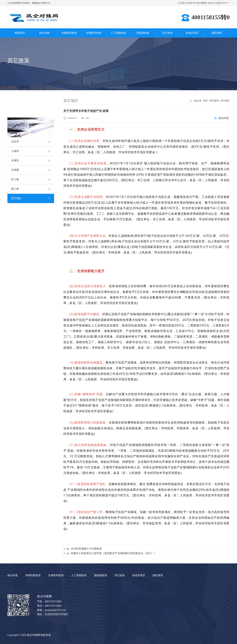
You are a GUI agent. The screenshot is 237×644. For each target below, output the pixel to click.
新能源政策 (143, 33)
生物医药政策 (94, 33)
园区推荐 (217, 33)
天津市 (33, 161)
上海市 (33, 151)
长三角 (33, 180)
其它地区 (33, 198)
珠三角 (33, 189)
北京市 (33, 142)
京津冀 (33, 170)
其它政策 (168, 33)
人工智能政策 (118, 33)
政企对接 (44, 33)
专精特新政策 (69, 33)
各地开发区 (192, 33)
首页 (205, 101)
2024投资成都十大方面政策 (86, 549)
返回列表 (224, 118)
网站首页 (20, 33)
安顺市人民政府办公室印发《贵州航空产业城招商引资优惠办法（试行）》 (114, 553)
